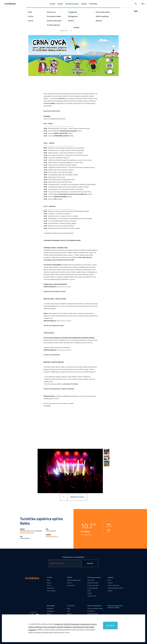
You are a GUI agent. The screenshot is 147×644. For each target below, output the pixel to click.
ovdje (67, 635)
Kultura (49, 585)
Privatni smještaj (112, 585)
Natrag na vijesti (76, 497)
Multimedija (93, 4)
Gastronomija (71, 585)
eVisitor (89, 616)
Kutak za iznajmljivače (94, 606)
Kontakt (69, 614)
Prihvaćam (110, 628)
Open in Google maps (27, 533)
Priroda (49, 583)
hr (143, 4)
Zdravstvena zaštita (93, 583)
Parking (89, 593)
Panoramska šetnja (52, 616)
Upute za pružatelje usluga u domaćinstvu (95, 610)
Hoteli (109, 580)
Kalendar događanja (73, 580)
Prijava (90, 563)
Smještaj (84, 4)
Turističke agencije (92, 588)
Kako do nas (91, 580)
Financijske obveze (93, 614)
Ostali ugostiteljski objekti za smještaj (116, 589)
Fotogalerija (50, 608)
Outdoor (69, 583)
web (80, 396)
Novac (89, 591)
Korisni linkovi (71, 616)
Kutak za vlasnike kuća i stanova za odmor (115, 607)
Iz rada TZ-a (71, 606)
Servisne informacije (93, 585)
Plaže (48, 580)
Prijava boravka (92, 596)
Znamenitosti (51, 588)
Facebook (86, 396)
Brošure (49, 614)
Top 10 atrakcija (51, 591)
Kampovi (110, 583)
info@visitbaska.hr (52, 536)
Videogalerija (50, 611)
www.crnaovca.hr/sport (64, 287)
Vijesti (69, 608)
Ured (68, 611)
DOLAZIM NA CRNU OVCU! (52, 111)
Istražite (52, 4)
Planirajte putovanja (72, 4)
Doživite (60, 4)
